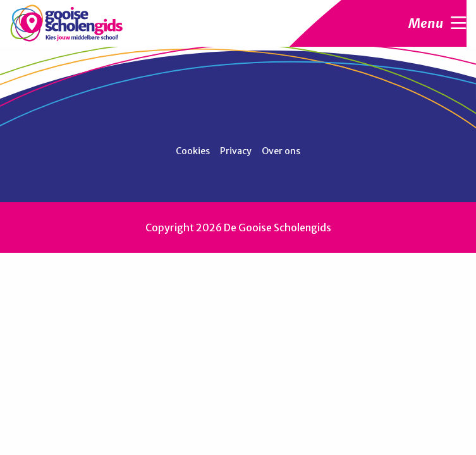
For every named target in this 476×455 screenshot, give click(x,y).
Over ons (281, 151)
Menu (437, 23)
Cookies (193, 151)
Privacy (236, 151)
